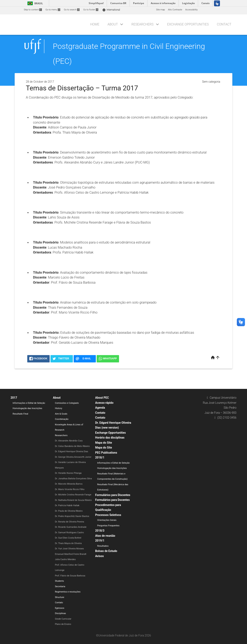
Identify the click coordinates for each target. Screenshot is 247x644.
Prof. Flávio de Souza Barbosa (70, 576)
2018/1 (100, 457)
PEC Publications (106, 453)
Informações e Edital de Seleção (29, 403)
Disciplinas (60, 613)
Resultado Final (20, 414)
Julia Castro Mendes (65, 559)
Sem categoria (211, 82)
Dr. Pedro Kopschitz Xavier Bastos (72, 516)
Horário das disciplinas (110, 438)
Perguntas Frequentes (108, 526)
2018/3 (100, 531)
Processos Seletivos (108, 515)
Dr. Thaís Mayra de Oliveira (68, 543)
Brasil (34, 3)
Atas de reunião (105, 536)
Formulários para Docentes (113, 500)
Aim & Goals (61, 414)
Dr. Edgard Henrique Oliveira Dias (72, 451)
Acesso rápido (104, 403)
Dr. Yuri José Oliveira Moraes (69, 549)
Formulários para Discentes (113, 495)
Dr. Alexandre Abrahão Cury (69, 441)
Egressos (60, 608)
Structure (60, 597)
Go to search (72, 10)
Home (95, 24)
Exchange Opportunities (188, 24)
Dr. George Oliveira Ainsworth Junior (73, 457)
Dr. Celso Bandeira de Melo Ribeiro (72, 446)
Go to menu (53, 10)
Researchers (142, 24)
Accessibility (191, 10)
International (111, 10)
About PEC (102, 398)
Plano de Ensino (63, 624)
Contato (59, 603)
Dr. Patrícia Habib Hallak (67, 505)
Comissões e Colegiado (67, 403)
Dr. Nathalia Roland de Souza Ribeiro (73, 500)
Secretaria (60, 586)
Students (59, 581)
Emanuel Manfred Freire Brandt (71, 554)
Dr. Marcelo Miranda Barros (69, 484)
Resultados (103, 546)
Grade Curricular (63, 619)
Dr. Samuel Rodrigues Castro (69, 533)
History (59, 408)
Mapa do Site (104, 443)
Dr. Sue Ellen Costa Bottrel (68, 538)
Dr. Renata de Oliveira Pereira (69, 522)
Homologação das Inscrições (27, 408)
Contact (224, 24)
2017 (14, 398)
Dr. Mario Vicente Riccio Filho (70, 489)
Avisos (99, 556)
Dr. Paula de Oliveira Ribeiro (69, 511)
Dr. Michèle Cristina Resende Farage (73, 495)
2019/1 (100, 541)
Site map (160, 10)
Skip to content (33, 10)
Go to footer (91, 10)
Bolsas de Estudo (106, 551)
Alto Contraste (175, 10)
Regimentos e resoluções (68, 592)
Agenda (100, 408)
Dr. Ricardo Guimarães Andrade (71, 527)
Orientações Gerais (107, 520)
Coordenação (62, 419)
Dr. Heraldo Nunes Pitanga (68, 473)
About (113, 24)
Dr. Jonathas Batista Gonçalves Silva (73, 479)
